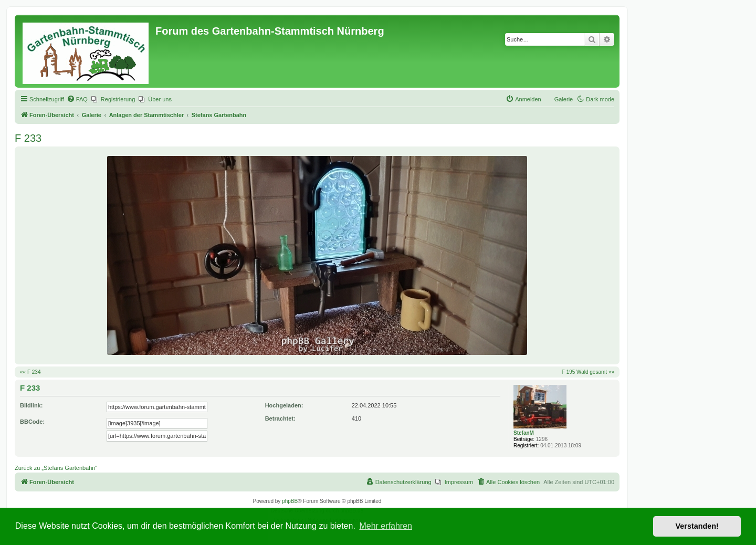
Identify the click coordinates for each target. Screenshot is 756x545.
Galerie (564, 99)
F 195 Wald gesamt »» (588, 372)
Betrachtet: (280, 418)
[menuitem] (77, 99)
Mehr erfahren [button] (386, 526)
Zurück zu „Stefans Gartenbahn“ (56, 468)
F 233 (28, 138)
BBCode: (32, 422)
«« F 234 (30, 372)
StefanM (524, 433)
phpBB (290, 501)
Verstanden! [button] (697, 526)
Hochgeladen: (284, 405)
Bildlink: (31, 405)
